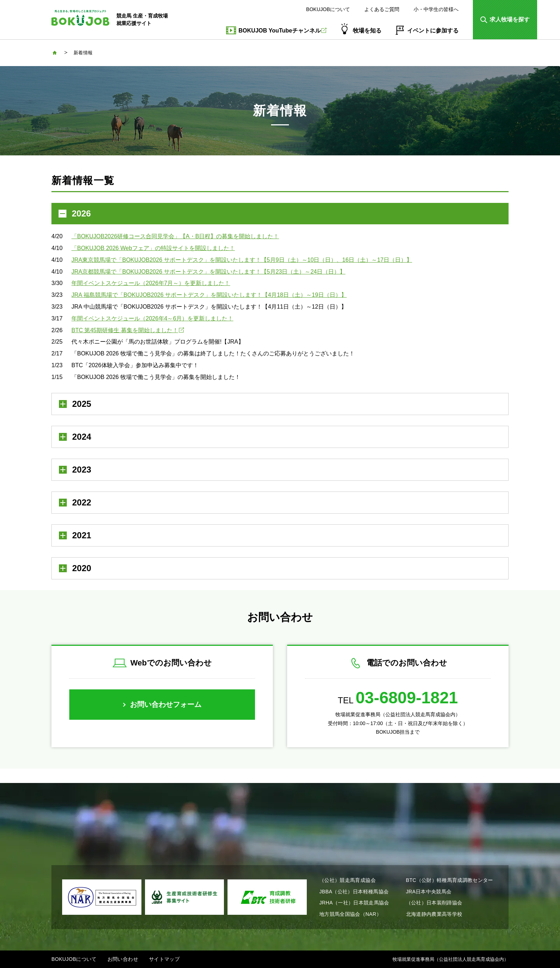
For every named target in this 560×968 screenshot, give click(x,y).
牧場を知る (367, 31)
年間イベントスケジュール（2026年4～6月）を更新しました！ (152, 318)
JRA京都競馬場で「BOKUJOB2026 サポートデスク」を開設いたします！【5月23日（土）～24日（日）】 (208, 272)
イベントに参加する (433, 31)
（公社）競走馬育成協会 (347, 880)
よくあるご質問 (382, 9)
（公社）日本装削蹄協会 (434, 903)
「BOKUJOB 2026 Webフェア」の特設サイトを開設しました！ (153, 248)
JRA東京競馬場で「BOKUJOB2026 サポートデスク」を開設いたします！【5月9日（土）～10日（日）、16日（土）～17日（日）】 (242, 260)
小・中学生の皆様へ (436, 9)
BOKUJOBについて (328, 9)
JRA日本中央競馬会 (429, 892)
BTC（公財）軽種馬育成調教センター (450, 880)
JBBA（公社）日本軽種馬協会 (354, 892)
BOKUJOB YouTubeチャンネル (282, 31)
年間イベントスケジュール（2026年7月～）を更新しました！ (151, 283)
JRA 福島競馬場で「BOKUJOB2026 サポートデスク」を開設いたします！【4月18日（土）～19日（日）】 (209, 295)
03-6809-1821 (407, 698)
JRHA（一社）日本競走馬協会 (354, 903)
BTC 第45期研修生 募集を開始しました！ (128, 330)
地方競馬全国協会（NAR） (350, 914)
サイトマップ (164, 959)
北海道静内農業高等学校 (434, 914)
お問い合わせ (123, 959)
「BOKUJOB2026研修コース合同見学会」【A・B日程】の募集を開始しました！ (175, 236)
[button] (505, 20)
